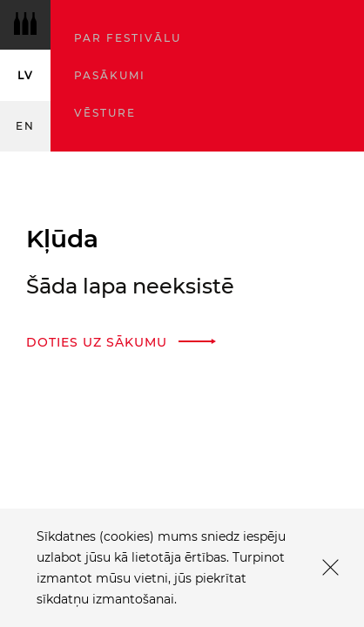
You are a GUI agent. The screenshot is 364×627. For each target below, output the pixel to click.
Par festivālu (128, 38)
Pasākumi (110, 75)
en (25, 126)
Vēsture (105, 113)
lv (26, 75)
